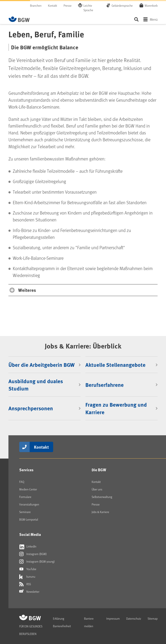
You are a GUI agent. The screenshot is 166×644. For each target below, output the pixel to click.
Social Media (30, 534)
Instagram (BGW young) (37, 562)
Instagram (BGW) (33, 554)
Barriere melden (89, 622)
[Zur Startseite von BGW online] (19, 19)
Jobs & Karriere (100, 512)
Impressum (113, 618)
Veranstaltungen (29, 504)
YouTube (28, 569)
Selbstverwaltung (102, 497)
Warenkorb (151, 5)
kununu (27, 577)
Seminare (25, 512)
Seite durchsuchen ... (136, 19)
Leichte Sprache (88, 8)
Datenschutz (134, 618)
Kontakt (53, 5)
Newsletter (29, 592)
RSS (25, 584)
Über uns (97, 489)
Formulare (25, 497)
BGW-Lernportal (29, 519)
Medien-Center (28, 489)
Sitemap (153, 618)
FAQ (22, 482)
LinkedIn (28, 546)
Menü (154, 19)
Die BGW (99, 470)
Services (26, 470)
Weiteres (27, 290)
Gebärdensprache (122, 5)
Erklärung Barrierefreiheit (62, 622)
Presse (68, 5)
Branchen (36, 5)
